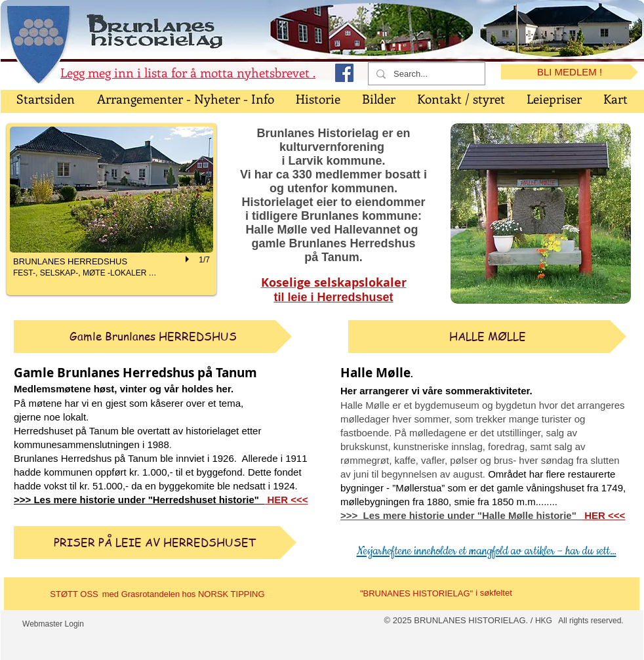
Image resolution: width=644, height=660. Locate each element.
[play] (189, 259)
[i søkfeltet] (494, 593)
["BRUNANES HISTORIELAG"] (416, 594)
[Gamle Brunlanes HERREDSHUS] (153, 337)
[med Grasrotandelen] (141, 594)
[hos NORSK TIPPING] (223, 594)
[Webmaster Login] (53, 625)
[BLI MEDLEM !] (570, 72)
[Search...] (425, 74)
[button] (111, 209)
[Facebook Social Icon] (344, 73)
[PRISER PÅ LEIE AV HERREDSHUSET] (155, 543)
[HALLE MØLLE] (487, 337)
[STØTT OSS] (74, 594)
